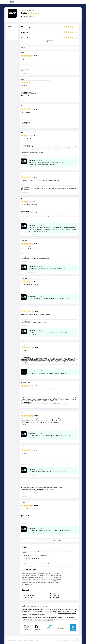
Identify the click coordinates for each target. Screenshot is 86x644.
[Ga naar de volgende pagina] (55, 540)
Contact (25, 640)
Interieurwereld (28, 10)
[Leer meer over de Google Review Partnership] (61, 628)
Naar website (12, 19)
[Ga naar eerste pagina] (40, 540)
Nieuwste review (73, 48)
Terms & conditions (33, 640)
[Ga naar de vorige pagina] (45, 540)
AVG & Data (19, 640)
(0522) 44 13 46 (56, 596)
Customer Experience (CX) (65, 613)
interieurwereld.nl (56, 597)
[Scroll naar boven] (78, 640)
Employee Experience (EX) (38, 615)
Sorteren (65, 48)
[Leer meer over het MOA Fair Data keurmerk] (38, 628)
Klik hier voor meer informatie (62, 619)
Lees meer (23, 424)
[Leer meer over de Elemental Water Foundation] (73, 628)
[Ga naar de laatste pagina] (60, 540)
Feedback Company (69, 640)
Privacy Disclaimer (11, 640)
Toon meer (50, 42)
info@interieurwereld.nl (58, 594)
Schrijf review (31, 16)
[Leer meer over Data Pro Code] (26, 628)
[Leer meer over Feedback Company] (50, 628)
